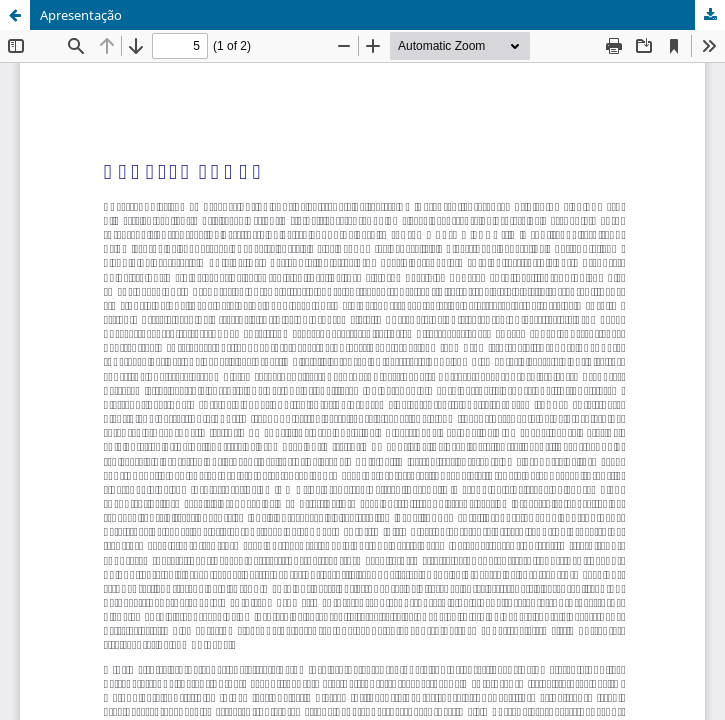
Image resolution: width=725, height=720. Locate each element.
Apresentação (81, 15)
